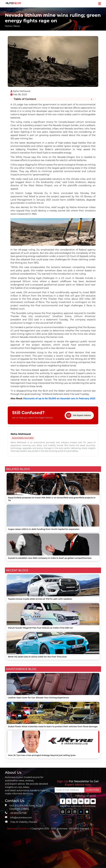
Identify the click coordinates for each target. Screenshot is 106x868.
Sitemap (12, 829)
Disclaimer (24, 829)
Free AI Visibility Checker (24, 822)
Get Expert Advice (78, 415)
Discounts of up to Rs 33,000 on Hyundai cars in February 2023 (59, 398)
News (17, 26)
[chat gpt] (63, 812)
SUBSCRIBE (93, 790)
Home (8, 26)
